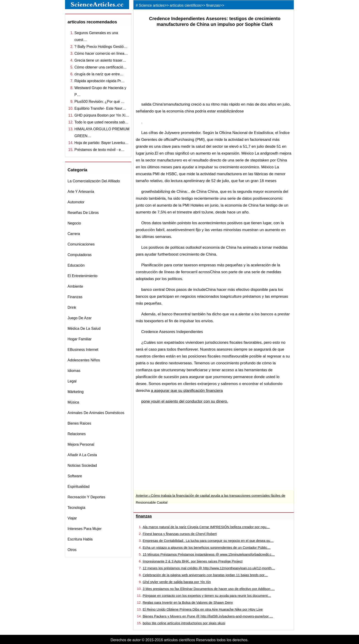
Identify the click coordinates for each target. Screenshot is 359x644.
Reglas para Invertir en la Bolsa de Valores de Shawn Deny (188, 602)
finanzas (75, 297)
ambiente (75, 286)
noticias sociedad (82, 465)
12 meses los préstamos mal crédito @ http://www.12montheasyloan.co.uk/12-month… (209, 568)
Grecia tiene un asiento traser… (100, 60)
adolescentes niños (84, 360)
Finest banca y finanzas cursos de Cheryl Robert (180, 534)
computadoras (80, 255)
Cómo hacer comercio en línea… (101, 53)
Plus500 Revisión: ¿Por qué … (99, 102)
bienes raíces (79, 423)
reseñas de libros (83, 213)
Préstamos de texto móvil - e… (99, 150)
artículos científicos (185, 5)
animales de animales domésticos (96, 413)
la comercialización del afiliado (94, 181)
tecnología (76, 508)
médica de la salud (84, 329)
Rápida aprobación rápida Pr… (100, 81)
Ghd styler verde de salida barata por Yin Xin (177, 582)
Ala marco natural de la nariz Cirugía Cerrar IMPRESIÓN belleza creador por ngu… (206, 527)
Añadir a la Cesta (82, 455)
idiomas (74, 371)
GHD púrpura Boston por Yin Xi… (102, 115)
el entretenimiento (83, 276)
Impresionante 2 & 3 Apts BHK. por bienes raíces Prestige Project (193, 561)
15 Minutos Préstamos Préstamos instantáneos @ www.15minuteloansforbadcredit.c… (209, 554)
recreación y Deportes (86, 497)
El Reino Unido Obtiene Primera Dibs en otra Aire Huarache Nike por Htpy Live (203, 609)
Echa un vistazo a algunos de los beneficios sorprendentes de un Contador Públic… (207, 547)
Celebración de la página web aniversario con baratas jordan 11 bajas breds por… (205, 575)
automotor (76, 202)
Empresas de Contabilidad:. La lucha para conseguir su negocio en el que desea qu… (208, 541)
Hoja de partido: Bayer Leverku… (102, 143)
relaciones (77, 434)
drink (72, 307)
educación (76, 265)
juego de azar (80, 318)
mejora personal (81, 444)
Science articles (152, 5)
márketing (76, 392)
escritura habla (80, 539)
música (73, 402)
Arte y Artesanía (81, 192)
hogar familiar (80, 339)
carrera (74, 234)
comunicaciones (81, 244)
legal (72, 381)
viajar (72, 518)
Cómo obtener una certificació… (101, 67)
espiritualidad (79, 487)
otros (72, 550)
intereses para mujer (85, 529)
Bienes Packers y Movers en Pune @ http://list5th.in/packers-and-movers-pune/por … (208, 616)
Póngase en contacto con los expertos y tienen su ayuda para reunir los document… (207, 596)
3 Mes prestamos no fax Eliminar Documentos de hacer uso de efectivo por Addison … (209, 589)
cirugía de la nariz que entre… (99, 74)
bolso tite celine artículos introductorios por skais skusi (184, 623)
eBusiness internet (83, 350)
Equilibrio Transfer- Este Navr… (100, 108)
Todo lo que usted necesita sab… (102, 122)
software (75, 476)
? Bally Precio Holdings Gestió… (101, 47)
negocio (74, 223)
